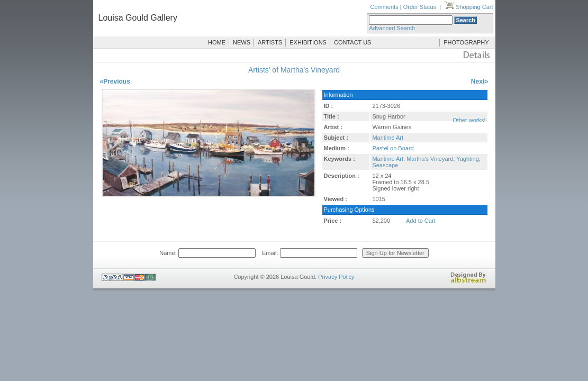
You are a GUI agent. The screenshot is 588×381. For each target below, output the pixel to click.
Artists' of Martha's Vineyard (294, 70)
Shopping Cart (468, 7)
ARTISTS (270, 42)
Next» (480, 81)
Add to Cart (421, 221)
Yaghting (468, 159)
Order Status (420, 7)
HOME (217, 42)
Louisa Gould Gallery (138, 18)
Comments (384, 7)
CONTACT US (353, 42)
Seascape (385, 165)
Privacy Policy (336, 277)
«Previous (115, 81)
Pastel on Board (393, 148)
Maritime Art (388, 138)
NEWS (242, 42)
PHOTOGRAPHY (466, 42)
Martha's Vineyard (430, 159)
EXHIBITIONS (308, 42)
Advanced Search (392, 28)
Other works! (469, 120)
